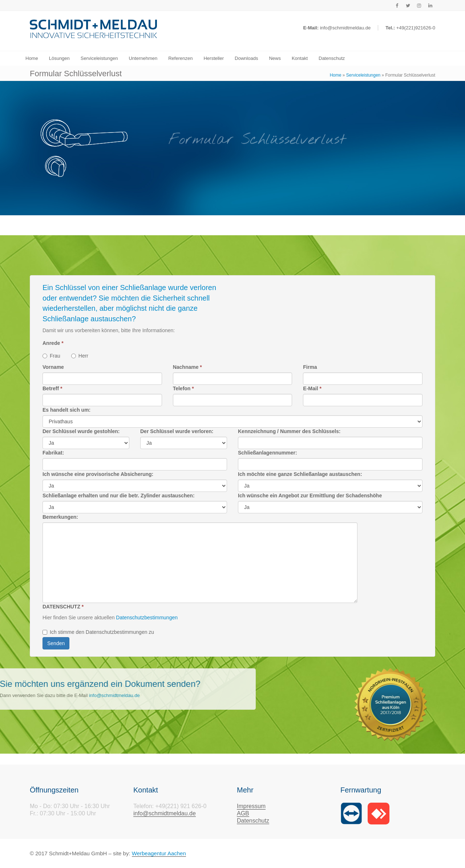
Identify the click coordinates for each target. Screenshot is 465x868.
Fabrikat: (53, 453)
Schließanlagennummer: (268, 453)
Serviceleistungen (363, 75)
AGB (243, 813)
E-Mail (312, 388)
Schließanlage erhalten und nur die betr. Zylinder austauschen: (119, 496)
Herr (80, 356)
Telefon (183, 388)
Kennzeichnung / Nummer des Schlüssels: (289, 431)
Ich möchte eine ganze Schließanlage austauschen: (300, 474)
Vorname (53, 367)
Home (336, 75)
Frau (51, 356)
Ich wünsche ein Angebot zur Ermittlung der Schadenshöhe (310, 496)
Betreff (52, 388)
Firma (310, 367)
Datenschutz (253, 821)
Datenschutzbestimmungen (146, 618)
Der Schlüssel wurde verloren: (177, 431)
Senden (56, 643)
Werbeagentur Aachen (159, 853)
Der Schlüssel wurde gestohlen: (81, 431)
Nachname (187, 367)
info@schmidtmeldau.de (165, 813)
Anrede (53, 343)
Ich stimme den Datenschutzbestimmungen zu (98, 632)
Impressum (251, 806)
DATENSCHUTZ (63, 607)
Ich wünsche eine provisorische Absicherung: (98, 474)
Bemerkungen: (60, 517)
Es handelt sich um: (66, 410)
